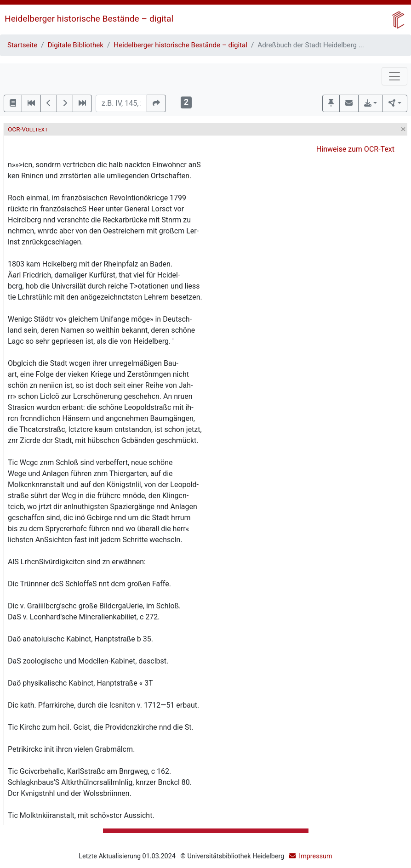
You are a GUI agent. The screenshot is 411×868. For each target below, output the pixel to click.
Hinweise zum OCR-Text (355, 149)
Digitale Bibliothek (76, 45)
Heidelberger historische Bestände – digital (89, 19)
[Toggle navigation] (394, 76)
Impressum (315, 856)
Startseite (22, 45)
